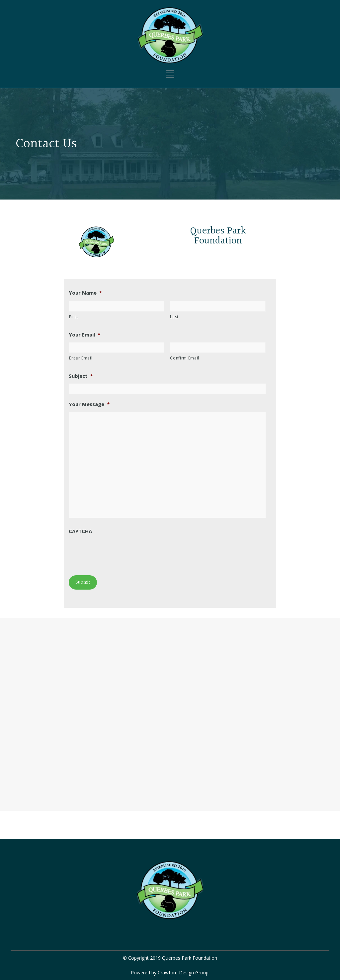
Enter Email (81, 358)
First (74, 317)
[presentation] (119, 552)
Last (174, 317)
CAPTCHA (80, 531)
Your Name (85, 293)
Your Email (85, 335)
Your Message (89, 404)
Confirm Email (185, 358)
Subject (81, 376)
